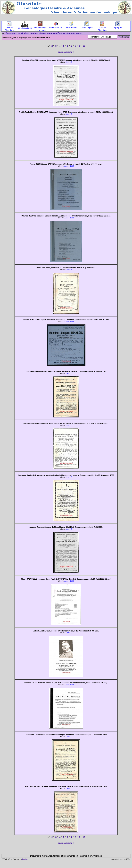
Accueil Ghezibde (9, 28)
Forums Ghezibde (102, 28)
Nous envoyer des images (40, 28)
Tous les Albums (25, 27)
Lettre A (69, 62)
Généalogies (87, 27)
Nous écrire (71, 27)
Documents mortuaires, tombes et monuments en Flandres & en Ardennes (44, 33)
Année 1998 (69, 581)
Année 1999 (69, 322)
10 (84, 46)
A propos (118, 27)
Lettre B (69, 114)
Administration (56, 27)
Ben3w (25, 859)
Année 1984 (69, 166)
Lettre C (69, 633)
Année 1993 (69, 685)
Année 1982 (69, 218)
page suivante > (66, 52)
